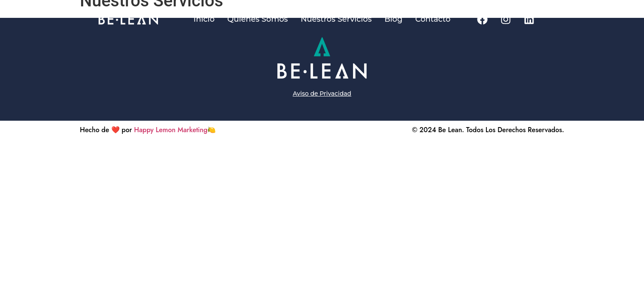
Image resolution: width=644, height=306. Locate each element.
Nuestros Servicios (336, 19)
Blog (394, 19)
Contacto (433, 19)
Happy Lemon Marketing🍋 (175, 130)
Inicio (204, 19)
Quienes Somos (258, 19)
